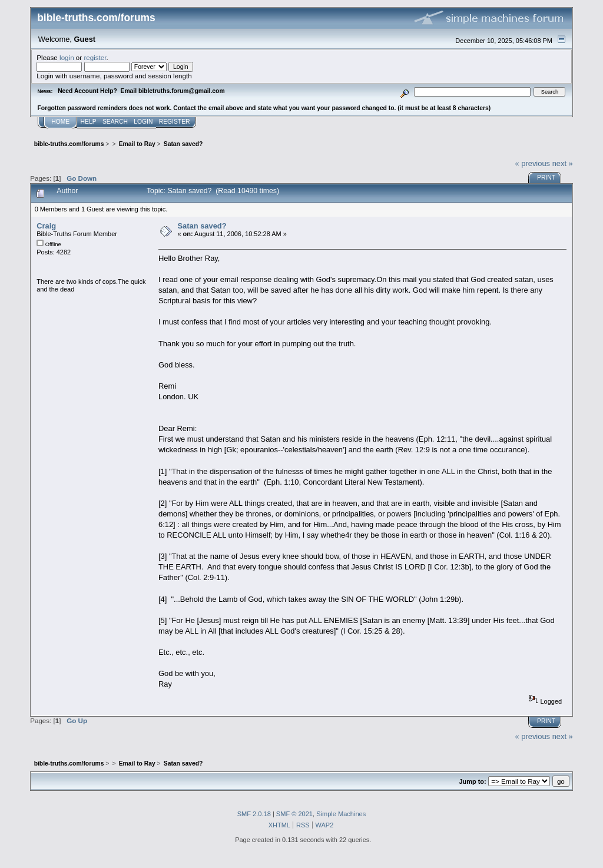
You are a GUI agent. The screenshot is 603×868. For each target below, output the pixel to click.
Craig (46, 226)
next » (563, 163)
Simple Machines (341, 814)
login (67, 57)
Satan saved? (202, 226)
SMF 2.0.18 (254, 814)
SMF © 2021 (294, 814)
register (95, 57)
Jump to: (472, 781)
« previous (532, 163)
